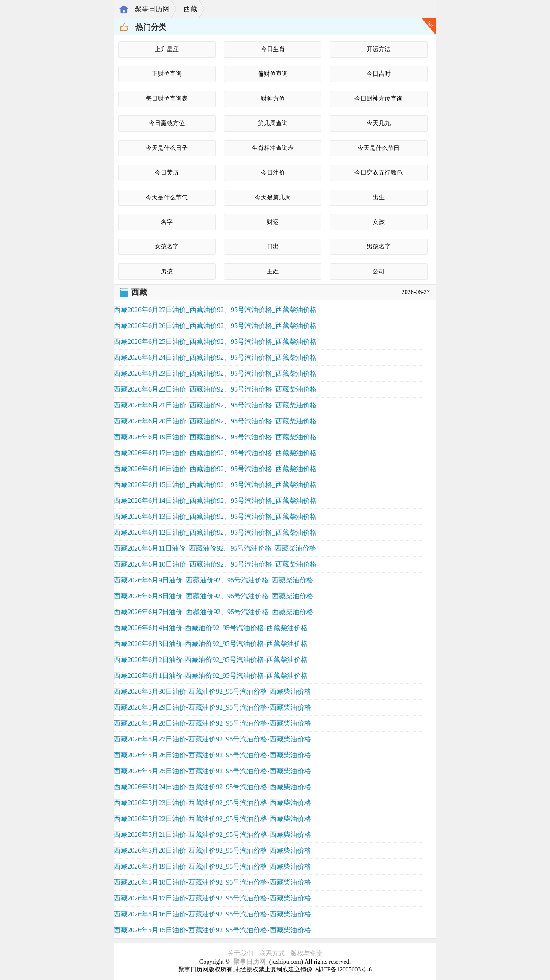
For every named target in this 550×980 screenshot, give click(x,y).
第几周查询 (273, 123)
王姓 (273, 271)
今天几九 (379, 123)
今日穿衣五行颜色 (379, 173)
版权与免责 (307, 953)
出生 (379, 198)
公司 (379, 271)
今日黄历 (167, 173)
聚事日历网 (152, 9)
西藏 (190, 9)
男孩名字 (379, 247)
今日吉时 (379, 74)
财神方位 (273, 99)
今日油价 (273, 173)
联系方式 (272, 953)
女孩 (379, 222)
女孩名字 (167, 247)
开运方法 (379, 49)
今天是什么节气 (167, 198)
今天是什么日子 (167, 148)
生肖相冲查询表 (273, 148)
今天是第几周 (273, 198)
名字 (167, 222)
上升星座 (167, 49)
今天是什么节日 (379, 148)
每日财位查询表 (167, 99)
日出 (273, 247)
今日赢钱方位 (167, 123)
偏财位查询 (273, 74)
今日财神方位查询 (379, 99)
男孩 (167, 271)
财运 (273, 222)
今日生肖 (273, 49)
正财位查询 (167, 74)
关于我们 (240, 953)
